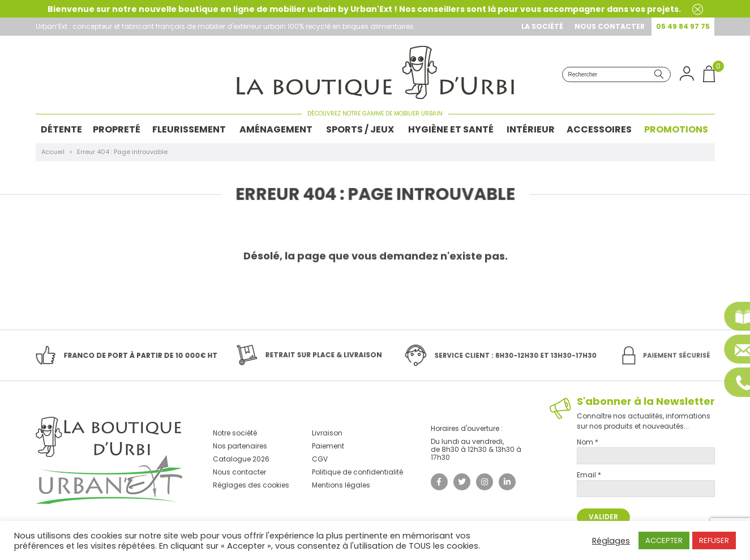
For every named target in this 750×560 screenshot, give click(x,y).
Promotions (676, 129)
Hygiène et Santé (451, 129)
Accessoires (599, 129)
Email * (589, 475)
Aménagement (276, 129)
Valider (603, 517)
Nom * (588, 442)
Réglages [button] (611, 541)
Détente (61, 129)
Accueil (53, 152)
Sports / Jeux (360, 129)
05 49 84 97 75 (683, 26)
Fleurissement (189, 129)
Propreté (117, 129)
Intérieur (531, 129)
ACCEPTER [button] (664, 540)
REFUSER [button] (714, 540)
